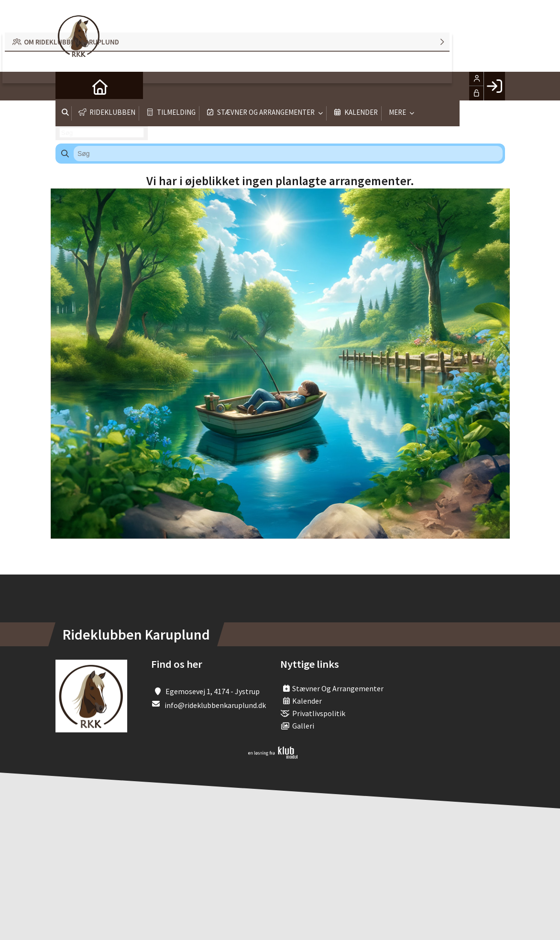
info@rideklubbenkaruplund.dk (215, 705)
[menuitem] (70, 86)
